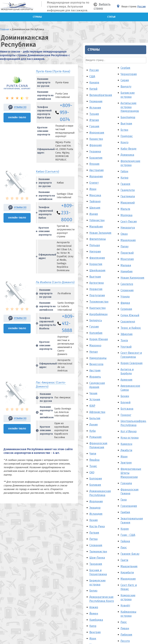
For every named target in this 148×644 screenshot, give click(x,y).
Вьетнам (112, 154)
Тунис (110, 344)
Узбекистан (114, 98)
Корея (142, 407)
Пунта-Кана (53, 61)
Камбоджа (113, 498)
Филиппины (115, 117)
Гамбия (142, 390)
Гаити (142, 438)
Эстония (112, 277)
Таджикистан (115, 429)
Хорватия (113, 142)
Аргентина (114, 161)
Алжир (111, 485)
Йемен (111, 491)
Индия (111, 92)
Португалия (114, 173)
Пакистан (113, 577)
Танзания (113, 442)
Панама (112, 560)
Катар (142, 55)
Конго (142, 20)
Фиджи (142, 181)
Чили (110, 331)
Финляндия (114, 136)
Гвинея (143, 62)
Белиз (111, 469)
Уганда (142, 174)
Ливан (142, 506)
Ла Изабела (55, 235)
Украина (112, 29)
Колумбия (113, 211)
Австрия (112, 248)
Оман (141, 112)
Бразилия (113, 36)
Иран (110, 67)
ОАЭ (109, 350)
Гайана (142, 419)
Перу (110, 548)
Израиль (112, 255)
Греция (111, 4)
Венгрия (112, 510)
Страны (37, 17)
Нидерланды (115, 236)
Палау (142, 124)
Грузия (111, 205)
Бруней (143, 280)
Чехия (111, 271)
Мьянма (112, 535)
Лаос (141, 425)
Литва (111, 417)
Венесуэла (113, 242)
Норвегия (113, 167)
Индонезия (114, 10)
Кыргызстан (115, 186)
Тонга (141, 218)
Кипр (110, 504)
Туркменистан (116, 179)
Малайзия (113, 104)
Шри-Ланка (114, 436)
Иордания (113, 379)
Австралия (114, 48)
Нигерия (112, 129)
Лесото (142, 519)
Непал (111, 230)
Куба (110, 309)
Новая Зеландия (118, 111)
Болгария (113, 356)
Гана (141, 378)
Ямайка (112, 338)
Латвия (111, 410)
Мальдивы (114, 529)
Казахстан (113, 17)
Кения (111, 398)
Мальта (142, 87)
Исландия (113, 392)
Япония (112, 42)
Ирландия (113, 54)
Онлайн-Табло (17, 107)
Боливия (112, 363)
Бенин (142, 274)
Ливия (111, 541)
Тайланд (112, 79)
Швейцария (115, 148)
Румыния (113, 315)
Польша (112, 123)
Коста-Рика (114, 404)
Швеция (112, 86)
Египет (111, 61)
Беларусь (113, 198)
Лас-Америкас (57, 313)
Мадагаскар (114, 523)
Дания (111, 302)
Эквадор (112, 385)
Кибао (47, 146)
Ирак (110, 516)
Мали (141, 548)
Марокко (112, 223)
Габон (142, 49)
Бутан (142, 8)
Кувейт (142, 483)
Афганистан (114, 290)
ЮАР (109, 284)
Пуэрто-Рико (115, 583)
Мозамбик (113, 554)
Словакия (113, 423)
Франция (113, 23)
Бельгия (112, 296)
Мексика (112, 73)
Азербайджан (116, 192)
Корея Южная (116, 217)
